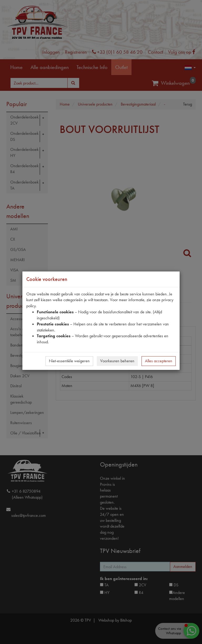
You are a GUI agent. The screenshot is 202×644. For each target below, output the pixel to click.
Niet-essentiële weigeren (69, 361)
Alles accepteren (159, 361)
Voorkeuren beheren (117, 361)
